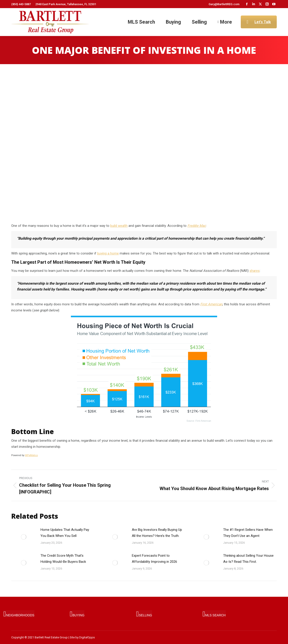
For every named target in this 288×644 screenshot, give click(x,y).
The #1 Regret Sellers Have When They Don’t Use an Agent (248, 533)
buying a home (108, 253)
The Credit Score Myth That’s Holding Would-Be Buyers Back (63, 559)
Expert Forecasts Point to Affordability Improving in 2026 (154, 559)
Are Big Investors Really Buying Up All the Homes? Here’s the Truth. (157, 533)
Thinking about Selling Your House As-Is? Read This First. (248, 559)
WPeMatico (31, 455)
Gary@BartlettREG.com (224, 4)
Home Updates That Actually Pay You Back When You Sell (65, 533)
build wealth (119, 226)
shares (255, 271)
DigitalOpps (87, 637)
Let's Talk (259, 22)
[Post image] (24, 537)
